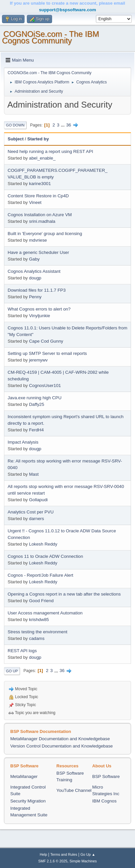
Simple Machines (83, 861)
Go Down (15, 125)
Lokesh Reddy (43, 544)
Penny (35, 297)
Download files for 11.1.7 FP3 (37, 290)
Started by (38, 139)
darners (36, 519)
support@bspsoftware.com (67, 10)
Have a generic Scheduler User (38, 252)
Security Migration (28, 801)
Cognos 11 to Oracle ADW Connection (45, 556)
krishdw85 (39, 620)
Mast (34, 474)
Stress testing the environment (37, 632)
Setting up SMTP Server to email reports (47, 353)
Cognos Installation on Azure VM (40, 215)
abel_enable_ (42, 158)
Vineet (35, 202)
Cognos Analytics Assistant (34, 271)
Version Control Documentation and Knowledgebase (62, 746)
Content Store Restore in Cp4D (38, 196)
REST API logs (22, 651)
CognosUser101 (45, 386)
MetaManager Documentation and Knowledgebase (60, 739)
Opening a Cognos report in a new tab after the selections (64, 594)
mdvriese (38, 240)
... (64, 125)
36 (68, 125)
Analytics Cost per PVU (31, 512)
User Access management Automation (45, 613)
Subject (16, 139)
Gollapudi (38, 500)
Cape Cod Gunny (46, 341)
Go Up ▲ (88, 854)
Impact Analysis (23, 442)
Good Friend (41, 601)
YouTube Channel (74, 790)
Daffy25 (36, 404)
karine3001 (40, 184)
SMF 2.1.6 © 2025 (53, 861)
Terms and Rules (64, 854)
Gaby (34, 259)
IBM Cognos (104, 801)
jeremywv (38, 360)
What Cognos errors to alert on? (39, 309)
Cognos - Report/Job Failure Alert (40, 575)
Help (43, 854)
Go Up (12, 671)
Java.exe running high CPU (34, 398)
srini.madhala (42, 221)
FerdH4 (36, 430)
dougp (35, 278)
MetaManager (24, 776)
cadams (37, 638)
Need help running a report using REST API (50, 151)
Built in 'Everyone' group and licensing (45, 234)
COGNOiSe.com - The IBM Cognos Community (51, 37)
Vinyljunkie (39, 316)
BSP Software (106, 776)
